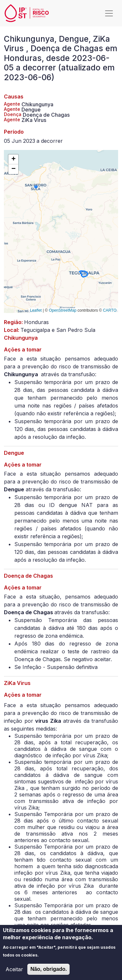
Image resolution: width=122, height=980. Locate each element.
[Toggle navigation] (109, 13)
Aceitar (14, 973)
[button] (13, 159)
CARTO (110, 310)
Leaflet (36, 310)
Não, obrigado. (48, 973)
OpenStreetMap (63, 310)
